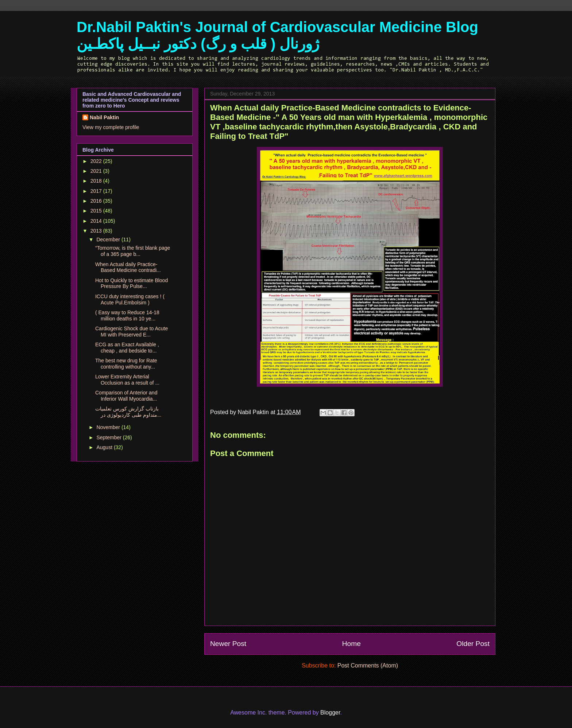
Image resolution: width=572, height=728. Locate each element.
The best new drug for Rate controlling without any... (126, 364)
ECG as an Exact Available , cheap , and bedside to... (127, 348)
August (105, 447)
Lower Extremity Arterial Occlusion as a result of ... (127, 380)
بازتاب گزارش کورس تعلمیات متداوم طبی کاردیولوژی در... (128, 412)
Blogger (330, 713)
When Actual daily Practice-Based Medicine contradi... (128, 267)
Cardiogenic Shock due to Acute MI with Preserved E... (132, 332)
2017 (97, 191)
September (109, 437)
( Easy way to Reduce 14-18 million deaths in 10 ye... (127, 316)
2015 (97, 211)
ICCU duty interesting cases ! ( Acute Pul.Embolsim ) (130, 299)
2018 (97, 181)
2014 (97, 221)
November (109, 427)
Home (351, 644)
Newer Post (228, 644)
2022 (97, 161)
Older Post (473, 644)
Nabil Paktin (104, 117)
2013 (97, 231)
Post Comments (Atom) (368, 665)
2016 (97, 201)
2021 (97, 171)
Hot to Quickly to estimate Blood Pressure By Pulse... (132, 283)
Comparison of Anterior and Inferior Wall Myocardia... (126, 396)
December (109, 240)
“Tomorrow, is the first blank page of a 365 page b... (133, 251)
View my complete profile (111, 127)
